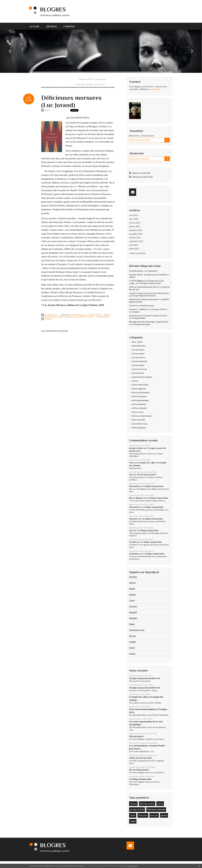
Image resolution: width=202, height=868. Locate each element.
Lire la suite (156, 89)
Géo (131, 475)
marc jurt (154, 815)
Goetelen (133, 606)
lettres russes (138, 412)
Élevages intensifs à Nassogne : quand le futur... (149, 322)
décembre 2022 (136, 230)
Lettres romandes (94, 315)
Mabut (132, 624)
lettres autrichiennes (141, 392)
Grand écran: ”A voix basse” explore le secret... (149, 316)
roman (133, 821)
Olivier (132, 648)
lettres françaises (78, 315)
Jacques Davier (136, 448)
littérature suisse (147, 804)
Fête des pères (136, 736)
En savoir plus (133, 866)
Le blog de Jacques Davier (150, 283)
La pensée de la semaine (142, 377)
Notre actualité (138, 420)
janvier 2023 (135, 226)
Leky (131, 463)
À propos (69, 26)
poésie (160, 804)
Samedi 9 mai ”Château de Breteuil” (144, 299)
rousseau (60, 317)
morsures (68, 317)
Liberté (132, 277)
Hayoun (132, 636)
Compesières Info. (137, 630)
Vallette (132, 594)
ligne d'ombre (79, 317)
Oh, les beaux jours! (147, 475)
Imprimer (47, 319)
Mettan (132, 583)
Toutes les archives (137, 253)
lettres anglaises (139, 389)
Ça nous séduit (138, 365)
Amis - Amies (137, 342)
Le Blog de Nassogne (141, 324)
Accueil (35, 26)
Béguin (132, 589)
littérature (143, 815)
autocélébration (139, 346)
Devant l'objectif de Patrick (144, 296)
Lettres (135, 381)
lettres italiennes (139, 404)
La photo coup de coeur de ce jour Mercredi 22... (149, 293)
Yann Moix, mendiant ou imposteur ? (91, 84)
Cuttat (132, 600)
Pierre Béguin (136, 498)
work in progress (139, 428)
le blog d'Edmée (139, 318)
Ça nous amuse (138, 350)
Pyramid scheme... (137, 271)
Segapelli (133, 612)
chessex (133, 804)
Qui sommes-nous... (140, 424)
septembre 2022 (136, 241)
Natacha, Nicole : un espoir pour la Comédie (148, 275)
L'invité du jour (138, 373)
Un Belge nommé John (153, 486)
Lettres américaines (140, 385)
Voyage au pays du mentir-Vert (145, 678)
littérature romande (156, 809)
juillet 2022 (134, 249)
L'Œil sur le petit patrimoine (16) (143, 287)
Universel (133, 306)
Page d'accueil (100, 79)
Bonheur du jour (148, 306)
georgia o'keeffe (137, 809)
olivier (133, 815)
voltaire (51, 317)
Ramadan (133, 618)
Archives (51, 26)
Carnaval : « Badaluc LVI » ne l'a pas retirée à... (148, 309)
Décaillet (133, 577)
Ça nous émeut (138, 354)
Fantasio (133, 519)
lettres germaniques (140, 400)
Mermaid (133, 486)
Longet (132, 654)
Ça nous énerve (138, 357)
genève (164, 815)
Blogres (53, 9)
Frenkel (133, 542)
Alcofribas (134, 554)
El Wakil (132, 642)
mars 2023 (134, 219)
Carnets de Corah (139, 369)
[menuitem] (36, 26)
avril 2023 (134, 215)
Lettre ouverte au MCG (141, 758)
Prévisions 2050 (85, 79)
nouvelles (90, 317)
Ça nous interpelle (140, 361)
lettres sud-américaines (142, 416)
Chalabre (136, 312)
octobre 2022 (135, 237)
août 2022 (134, 245)
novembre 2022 (136, 234)
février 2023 (135, 223)
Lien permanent (49, 315)
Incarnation (152, 271)
